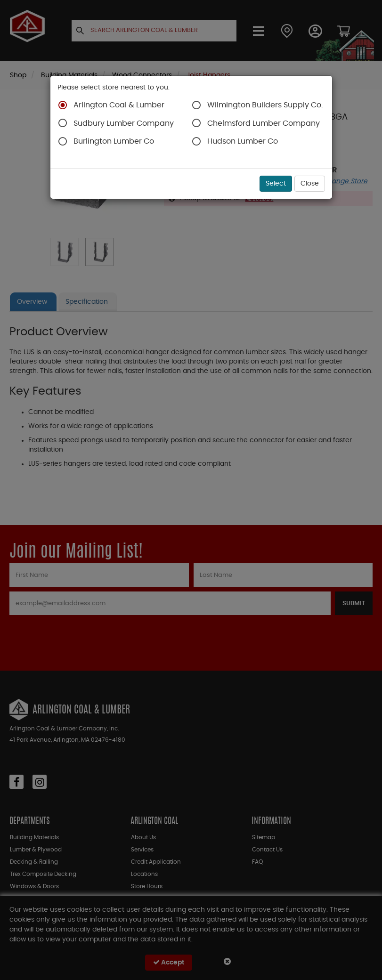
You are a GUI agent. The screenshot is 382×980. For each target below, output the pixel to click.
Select (276, 184)
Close (310, 184)
